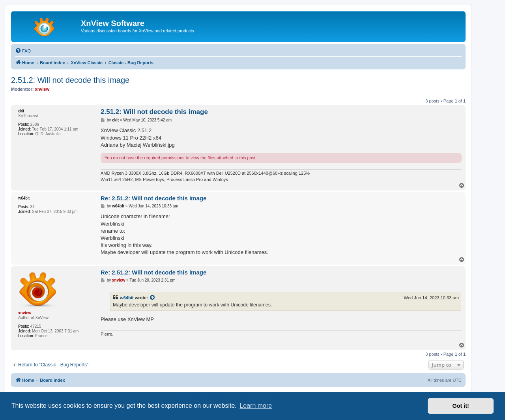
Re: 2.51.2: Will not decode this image (153, 198)
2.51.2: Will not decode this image (70, 80)
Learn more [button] (256, 406)
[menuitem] (23, 51)
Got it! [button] (461, 406)
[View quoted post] (153, 298)
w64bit (127, 298)
